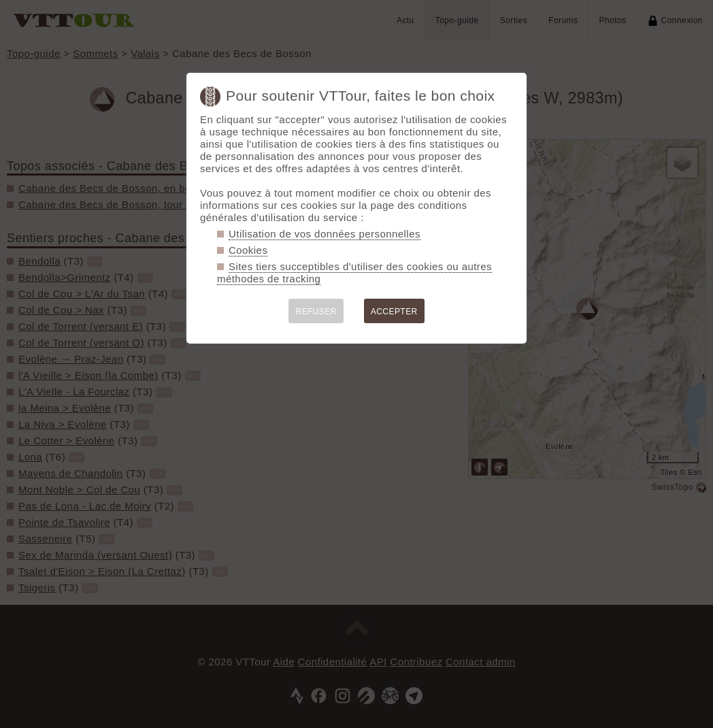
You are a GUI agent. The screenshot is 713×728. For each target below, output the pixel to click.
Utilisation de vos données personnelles (325, 234)
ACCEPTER (394, 312)
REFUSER (316, 312)
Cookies (248, 250)
